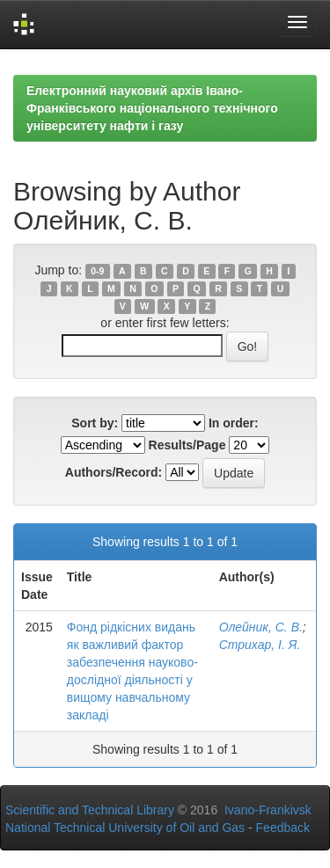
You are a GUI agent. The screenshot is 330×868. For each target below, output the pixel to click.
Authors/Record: (114, 472)
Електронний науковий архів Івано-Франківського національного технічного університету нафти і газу (152, 108)
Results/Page (187, 445)
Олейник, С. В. (261, 627)
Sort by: (95, 423)
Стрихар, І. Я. (260, 645)
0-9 (97, 271)
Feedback (283, 828)
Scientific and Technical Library (90, 810)
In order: (234, 423)
